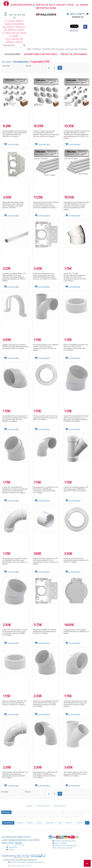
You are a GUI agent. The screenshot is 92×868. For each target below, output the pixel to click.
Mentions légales (59, 843)
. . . (87, 823)
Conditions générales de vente (64, 841)
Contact (10, 849)
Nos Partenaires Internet (62, 848)
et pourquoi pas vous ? (20, 866)
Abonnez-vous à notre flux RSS (65, 845)
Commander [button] (12, 144)
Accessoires (13, 54)
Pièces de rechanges (74, 54)
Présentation (12, 847)
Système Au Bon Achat (24, 856)
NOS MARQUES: (8, 823)
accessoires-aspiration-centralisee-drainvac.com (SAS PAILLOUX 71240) (21, 840)
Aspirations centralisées (41, 54)
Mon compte (76, 14)
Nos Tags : (6, 812)
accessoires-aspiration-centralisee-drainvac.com (26, 862)
